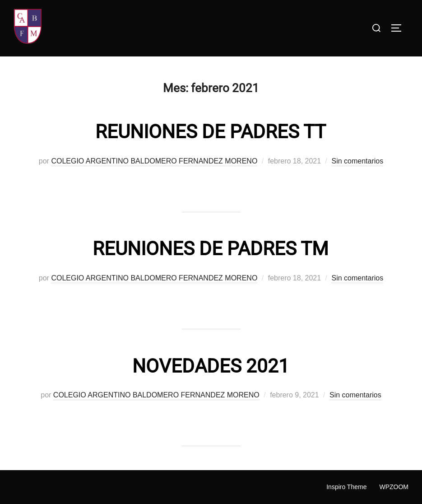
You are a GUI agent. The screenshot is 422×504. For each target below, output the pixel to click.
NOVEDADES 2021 (211, 366)
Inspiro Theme (346, 487)
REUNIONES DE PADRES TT (211, 132)
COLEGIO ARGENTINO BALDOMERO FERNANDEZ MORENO (154, 161)
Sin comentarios (357, 161)
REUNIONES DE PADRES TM (211, 249)
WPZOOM (394, 487)
